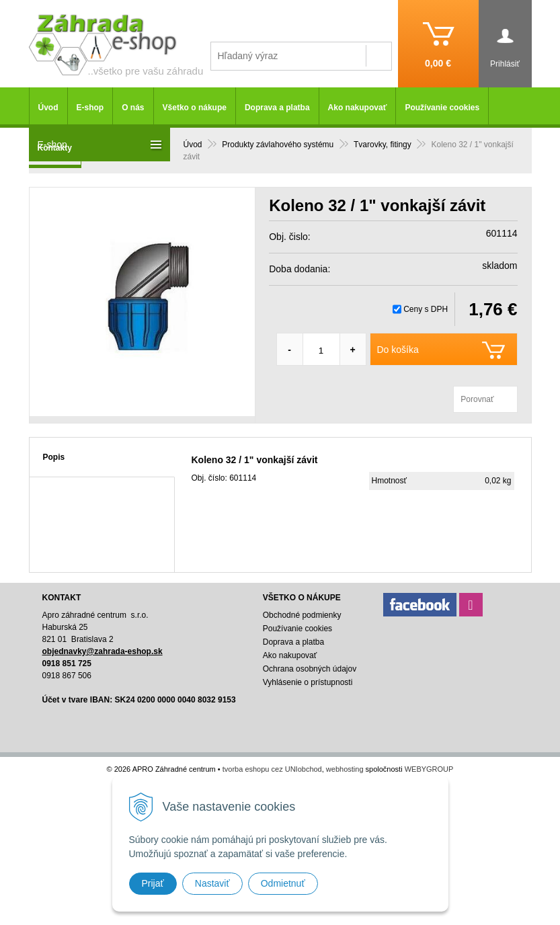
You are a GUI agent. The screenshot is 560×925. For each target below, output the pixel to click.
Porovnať (477, 399)
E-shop (90, 108)
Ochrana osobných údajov (310, 669)
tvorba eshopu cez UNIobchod (272, 769)
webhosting (345, 769)
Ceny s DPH (426, 309)
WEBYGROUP (429, 769)
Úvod (48, 108)
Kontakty (55, 148)
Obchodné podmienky (302, 615)
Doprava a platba (277, 108)
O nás (133, 108)
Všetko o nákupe (195, 108)
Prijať (153, 883)
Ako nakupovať (358, 108)
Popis (54, 457)
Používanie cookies (442, 108)
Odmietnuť (283, 883)
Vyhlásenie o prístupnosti (308, 682)
